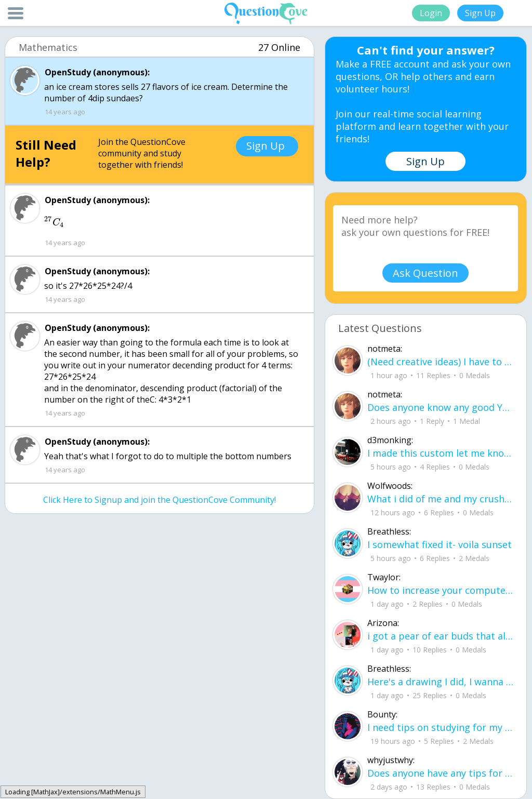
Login (431, 13)
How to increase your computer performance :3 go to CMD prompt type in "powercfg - (440, 590)
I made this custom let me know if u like (440, 453)
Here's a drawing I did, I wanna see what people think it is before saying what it (440, 682)
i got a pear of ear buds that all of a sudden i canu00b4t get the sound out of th (440, 636)
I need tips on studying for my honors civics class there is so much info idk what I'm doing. (440, 727)
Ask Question (425, 273)
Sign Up (480, 13)
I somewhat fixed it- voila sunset (440, 544)
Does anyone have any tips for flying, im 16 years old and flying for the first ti (440, 773)
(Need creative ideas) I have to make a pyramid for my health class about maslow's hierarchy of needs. (440, 362)
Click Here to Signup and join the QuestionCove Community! (159, 500)
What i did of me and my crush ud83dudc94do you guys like (440, 499)
